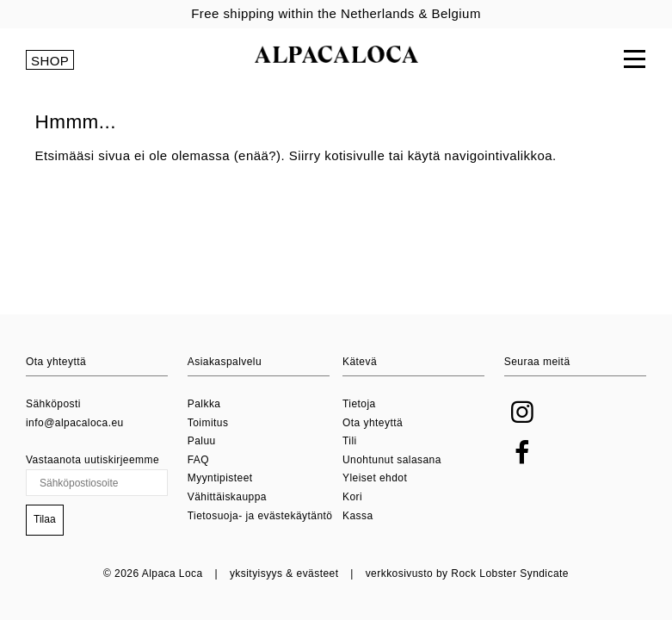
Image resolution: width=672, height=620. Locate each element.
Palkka (204, 404)
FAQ (198, 460)
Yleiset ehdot (375, 478)
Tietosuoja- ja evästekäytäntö (260, 516)
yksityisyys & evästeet (284, 573)
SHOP (50, 61)
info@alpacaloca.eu (75, 423)
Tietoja (359, 404)
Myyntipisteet (220, 478)
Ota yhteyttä (373, 423)
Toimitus (208, 423)
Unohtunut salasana (392, 460)
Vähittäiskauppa (227, 497)
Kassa (358, 516)
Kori (352, 497)
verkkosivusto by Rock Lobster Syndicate (467, 573)
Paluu (202, 441)
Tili (350, 441)
